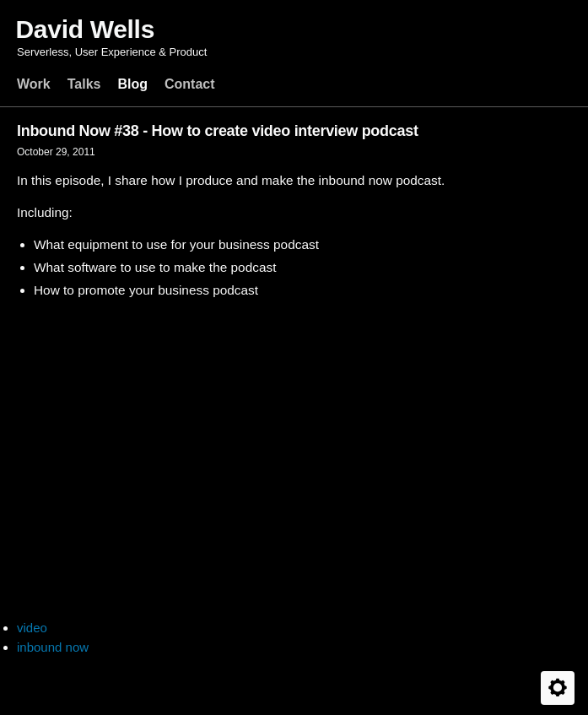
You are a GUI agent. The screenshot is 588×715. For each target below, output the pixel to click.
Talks (84, 84)
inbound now (53, 647)
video (32, 628)
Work (34, 84)
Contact (190, 84)
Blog (132, 84)
